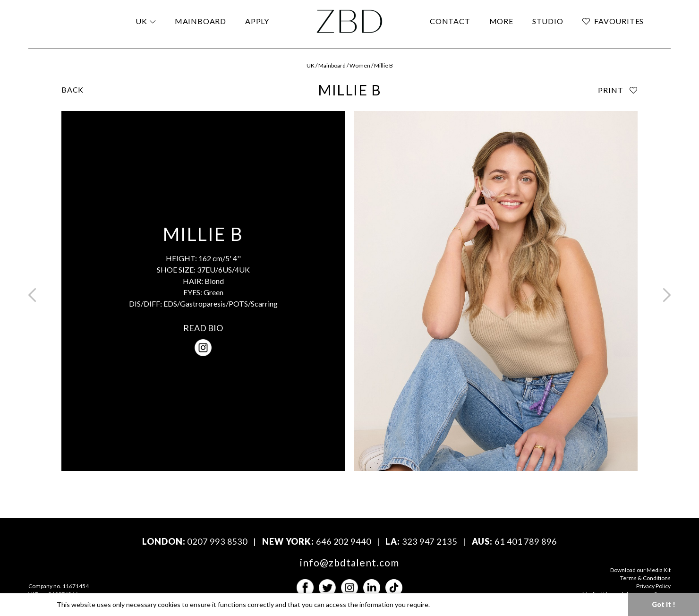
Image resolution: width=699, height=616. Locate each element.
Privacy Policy (653, 586)
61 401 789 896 (526, 541)
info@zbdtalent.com (350, 562)
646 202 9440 (344, 541)
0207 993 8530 (217, 541)
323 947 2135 (430, 541)
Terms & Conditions (645, 578)
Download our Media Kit (640, 570)
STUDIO (548, 21)
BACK (72, 90)
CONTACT (450, 21)
